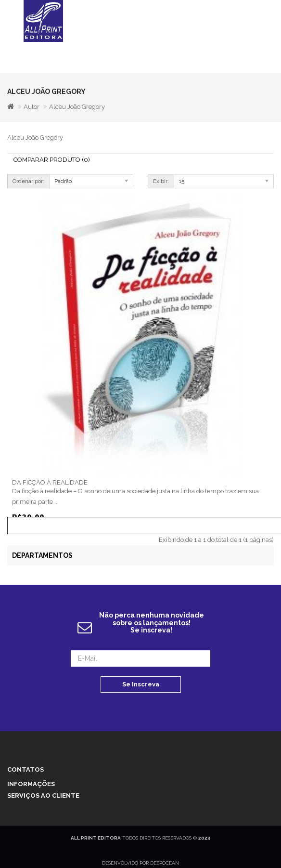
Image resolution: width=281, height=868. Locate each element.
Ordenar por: (28, 181)
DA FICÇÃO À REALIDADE (50, 482)
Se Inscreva (141, 684)
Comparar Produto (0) (52, 160)
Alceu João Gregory (77, 107)
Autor (32, 107)
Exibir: (161, 181)
